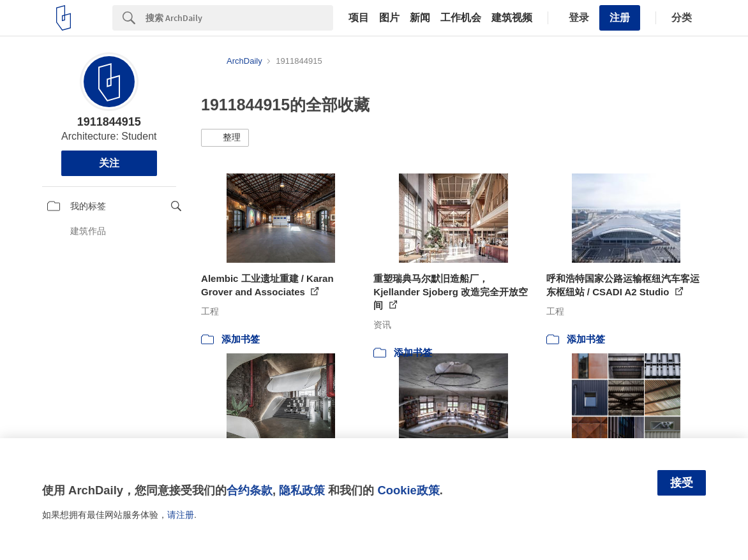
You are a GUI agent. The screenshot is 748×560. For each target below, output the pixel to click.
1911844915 (109, 122)
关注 (109, 163)
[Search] (239, 18)
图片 (389, 18)
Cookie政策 (408, 490)
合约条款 (250, 490)
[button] (225, 138)
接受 (682, 483)
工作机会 (461, 18)
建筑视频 (512, 18)
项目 (359, 18)
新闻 (420, 18)
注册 (620, 18)
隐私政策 (302, 490)
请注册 (181, 515)
